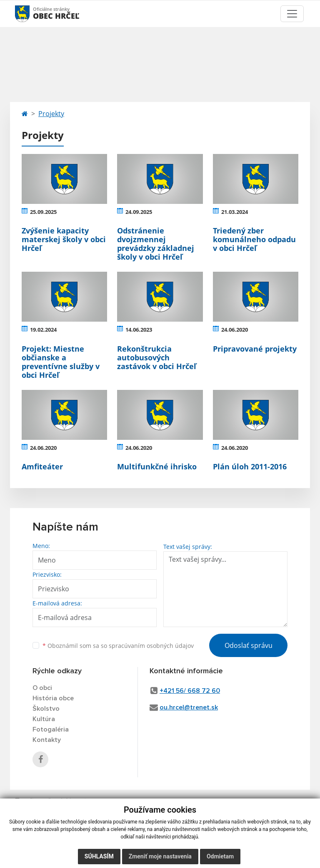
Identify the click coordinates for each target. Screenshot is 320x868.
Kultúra (44, 719)
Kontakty (47, 740)
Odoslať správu (249, 645)
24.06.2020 (235, 330)
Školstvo (46, 709)
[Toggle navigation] (292, 14)
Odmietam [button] (220, 856)
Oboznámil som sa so (118, 646)
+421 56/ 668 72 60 (190, 691)
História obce (53, 698)
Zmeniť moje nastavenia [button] (160, 856)
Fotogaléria (51, 729)
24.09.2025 (139, 212)
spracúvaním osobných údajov (151, 646)
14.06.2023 (139, 330)
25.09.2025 (43, 212)
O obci (42, 688)
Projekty (51, 114)
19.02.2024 (43, 330)
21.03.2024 (235, 212)
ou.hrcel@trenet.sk (189, 707)
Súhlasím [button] (99, 856)
